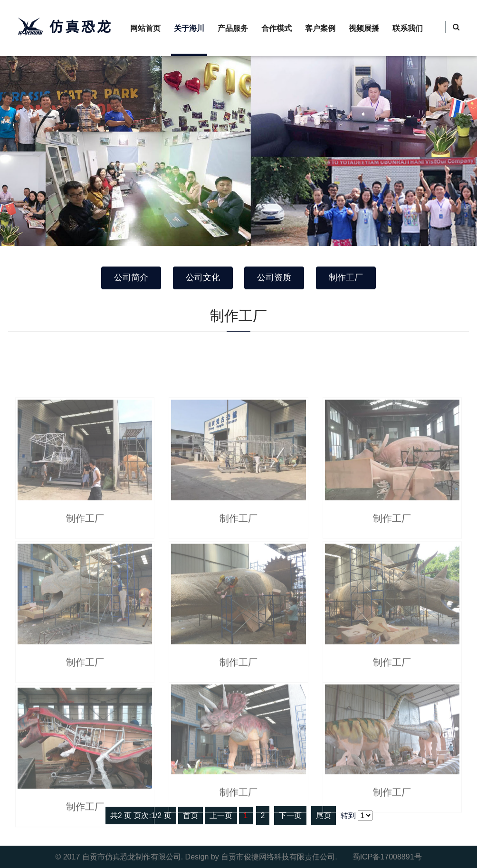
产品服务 (233, 28)
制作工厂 (346, 277)
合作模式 (277, 28)
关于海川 (189, 28)
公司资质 (274, 277)
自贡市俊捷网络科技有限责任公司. (279, 857)
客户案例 (320, 28)
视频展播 (364, 28)
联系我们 (408, 28)
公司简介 (131, 277)
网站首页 (145, 28)
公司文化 (203, 277)
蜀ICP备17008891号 (387, 857)
